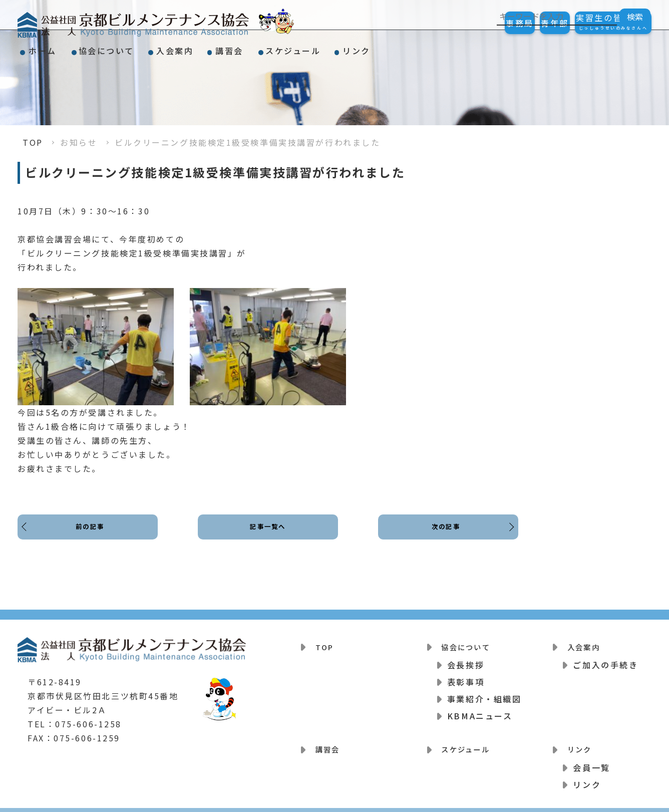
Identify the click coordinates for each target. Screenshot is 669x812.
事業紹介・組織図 (484, 694)
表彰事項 (466, 677)
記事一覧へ (268, 535)
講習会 (285, 47)
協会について (130, 47)
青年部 (528, 23)
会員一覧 (591, 757)
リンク (445, 47)
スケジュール (365, 47)
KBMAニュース (480, 711)
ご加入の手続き (605, 660)
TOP (33, 142)
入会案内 (215, 47)
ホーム (51, 47)
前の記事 (93, 535)
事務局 (475, 23)
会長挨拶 (466, 660)
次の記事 (443, 535)
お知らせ (79, 142)
